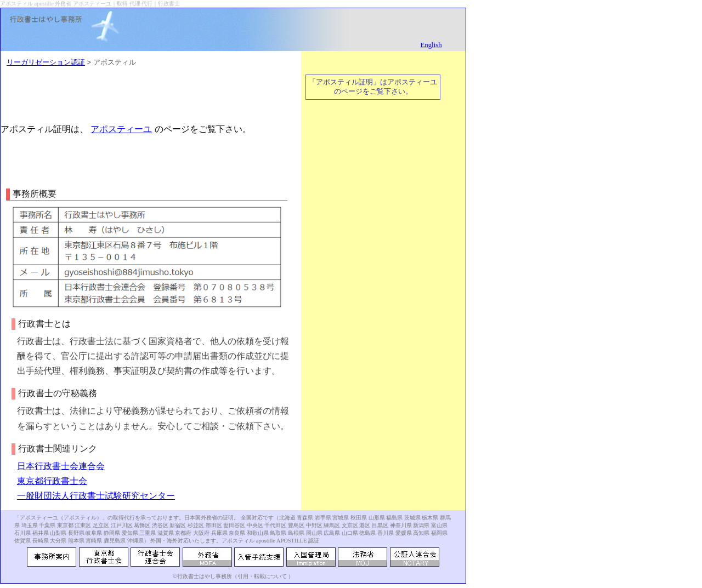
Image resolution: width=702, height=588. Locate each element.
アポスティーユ (121, 129)
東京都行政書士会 (52, 481)
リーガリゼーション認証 (46, 62)
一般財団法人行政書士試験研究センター (96, 496)
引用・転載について (262, 576)
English (431, 45)
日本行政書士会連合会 (61, 466)
